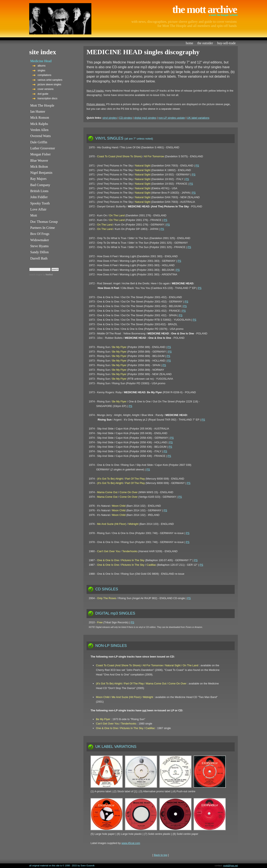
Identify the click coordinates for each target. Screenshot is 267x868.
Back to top (161, 855)
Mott (34, 215)
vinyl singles (110, 118)
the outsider (205, 43)
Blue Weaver (39, 161)
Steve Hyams (39, 246)
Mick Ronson (40, 118)
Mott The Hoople (42, 105)
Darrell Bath (39, 258)
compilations (44, 75)
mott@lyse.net (230, 865)
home (190, 43)
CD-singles (126, 118)
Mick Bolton (39, 167)
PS (197, 166)
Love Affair (38, 209)
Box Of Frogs (40, 234)
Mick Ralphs (39, 124)
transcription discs (47, 98)
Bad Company (40, 185)
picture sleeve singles (49, 84)
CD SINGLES (107, 589)
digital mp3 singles (145, 118)
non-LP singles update (172, 118)
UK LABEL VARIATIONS (116, 747)
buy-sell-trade (226, 43)
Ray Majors (38, 179)
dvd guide (43, 94)
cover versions (46, 89)
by (47, 275)
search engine (36, 275)
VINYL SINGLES (124, 138)
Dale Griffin (39, 142)
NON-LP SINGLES (111, 646)
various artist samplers (50, 80)
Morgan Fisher (40, 154)
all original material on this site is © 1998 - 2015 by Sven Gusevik (62, 865)
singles (41, 71)
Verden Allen (39, 130)
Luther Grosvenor (43, 148)
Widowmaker (40, 240)
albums (42, 66)
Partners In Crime (43, 228)
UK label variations (198, 118)
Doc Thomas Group (44, 222)
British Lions (39, 191)
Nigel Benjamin (41, 173)
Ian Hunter (38, 111)
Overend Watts (41, 136)
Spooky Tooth (40, 203)
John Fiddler (39, 197)
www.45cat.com (131, 843)
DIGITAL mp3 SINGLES (115, 613)
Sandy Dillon (39, 252)
